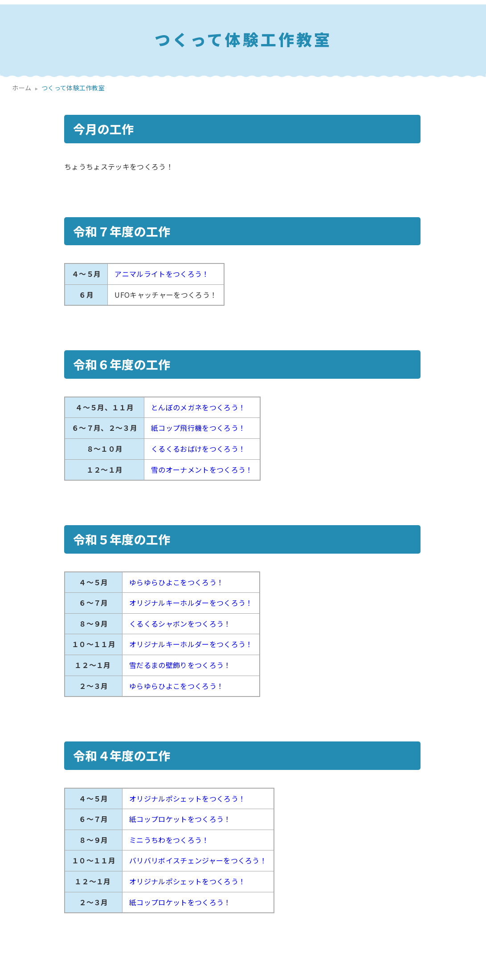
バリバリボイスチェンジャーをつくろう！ (198, 860)
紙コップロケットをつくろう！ (180, 819)
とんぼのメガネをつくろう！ (198, 407)
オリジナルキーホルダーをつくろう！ (191, 603)
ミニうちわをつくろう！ (169, 840)
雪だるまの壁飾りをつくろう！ (180, 665)
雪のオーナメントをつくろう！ (202, 470)
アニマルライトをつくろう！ (162, 274)
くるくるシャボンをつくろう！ (180, 624)
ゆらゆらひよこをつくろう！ (176, 582)
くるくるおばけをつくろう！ (198, 449)
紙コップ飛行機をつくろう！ (198, 428)
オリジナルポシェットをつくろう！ (187, 798)
